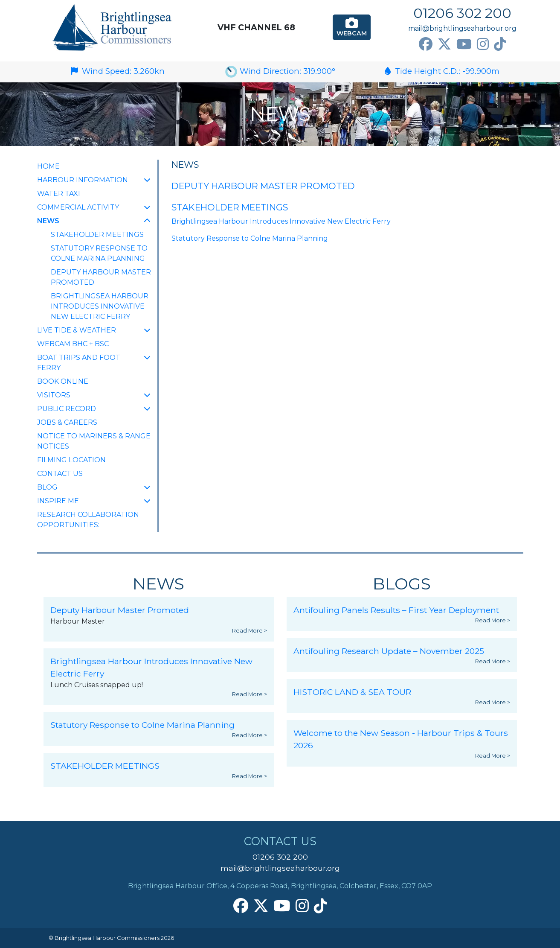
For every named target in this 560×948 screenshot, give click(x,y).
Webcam (352, 27)
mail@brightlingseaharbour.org (462, 28)
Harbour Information (83, 180)
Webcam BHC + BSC (73, 344)
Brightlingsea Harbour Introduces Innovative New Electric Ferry (100, 306)
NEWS (67, 220)
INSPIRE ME (58, 501)
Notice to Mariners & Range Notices (94, 441)
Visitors (54, 395)
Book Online (63, 381)
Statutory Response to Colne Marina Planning (99, 253)
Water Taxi (59, 194)
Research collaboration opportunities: (88, 520)
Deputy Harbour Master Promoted (101, 277)
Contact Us (60, 474)
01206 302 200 (462, 13)
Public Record (67, 409)
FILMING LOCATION (71, 460)
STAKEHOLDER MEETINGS (97, 235)
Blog (47, 487)
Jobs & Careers (67, 422)
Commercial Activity (78, 207)
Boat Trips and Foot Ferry (79, 363)
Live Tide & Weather (77, 330)
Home (48, 166)
